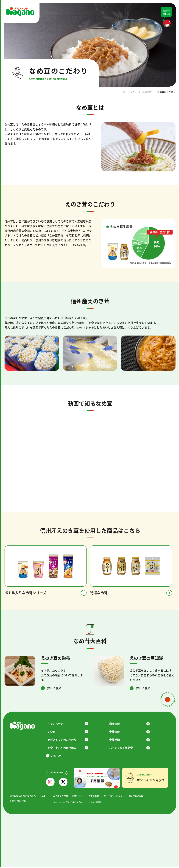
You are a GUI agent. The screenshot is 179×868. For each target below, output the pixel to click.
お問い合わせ (78, 797)
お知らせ (56, 757)
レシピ (55, 732)
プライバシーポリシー (116, 797)
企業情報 (118, 732)
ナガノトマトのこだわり (139, 92)
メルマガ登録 (96, 803)
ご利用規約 (95, 797)
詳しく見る (55, 688)
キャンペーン (59, 724)
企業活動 (118, 740)
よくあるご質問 (59, 797)
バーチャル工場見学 (125, 748)
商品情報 (118, 724)
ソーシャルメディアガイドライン (68, 803)
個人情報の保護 (140, 797)
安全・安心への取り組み (65, 748)
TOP (119, 92)
